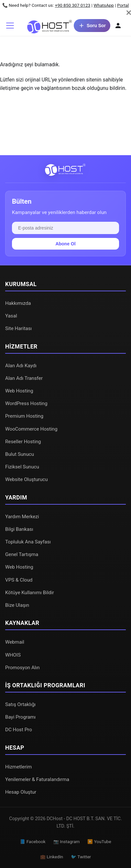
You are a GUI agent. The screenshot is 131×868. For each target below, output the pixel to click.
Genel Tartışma (22, 554)
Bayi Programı (20, 717)
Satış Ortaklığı (20, 704)
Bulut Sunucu (20, 454)
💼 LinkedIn (52, 857)
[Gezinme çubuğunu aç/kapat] (10, 26)
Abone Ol (65, 244)
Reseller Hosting (23, 442)
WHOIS (13, 655)
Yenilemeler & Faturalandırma (37, 779)
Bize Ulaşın (17, 605)
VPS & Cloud (19, 580)
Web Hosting (19, 391)
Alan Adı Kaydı (21, 366)
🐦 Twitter (81, 857)
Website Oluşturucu (27, 479)
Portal (123, 5)
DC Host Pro (19, 730)
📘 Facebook (33, 841)
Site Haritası (18, 328)
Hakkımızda (18, 303)
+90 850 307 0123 (73, 5)
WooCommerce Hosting (31, 429)
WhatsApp (104, 5)
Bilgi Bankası (19, 529)
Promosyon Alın (22, 668)
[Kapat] (129, 13)
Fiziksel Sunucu (22, 467)
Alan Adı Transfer (24, 378)
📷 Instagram (67, 841)
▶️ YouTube (99, 841)
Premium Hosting (24, 416)
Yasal (11, 316)
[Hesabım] (118, 26)
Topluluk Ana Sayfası (28, 542)
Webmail (15, 642)
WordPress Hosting (26, 403)
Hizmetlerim (18, 767)
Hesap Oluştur (21, 792)
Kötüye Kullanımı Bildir (30, 593)
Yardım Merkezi (22, 517)
